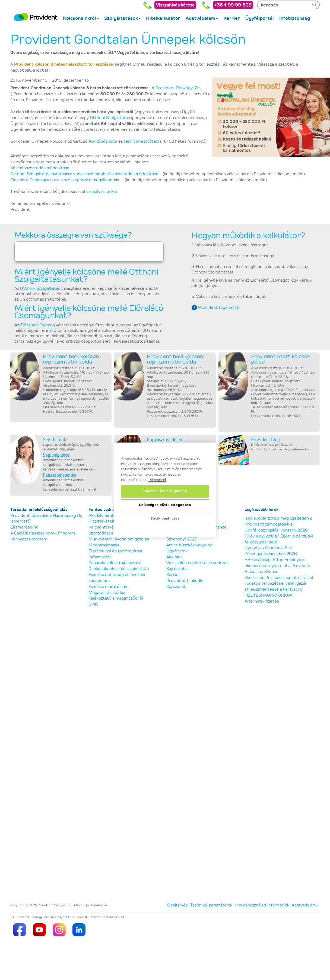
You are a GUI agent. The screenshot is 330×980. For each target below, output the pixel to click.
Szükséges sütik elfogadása (165, 505)
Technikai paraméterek (211, 905)
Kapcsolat (176, 587)
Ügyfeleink (177, 551)
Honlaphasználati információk (262, 905)
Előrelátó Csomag (37, 325)
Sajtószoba (177, 569)
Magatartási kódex (107, 593)
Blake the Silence (261, 572)
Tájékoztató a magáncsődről (116, 598)
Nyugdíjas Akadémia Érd (268, 548)
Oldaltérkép (177, 905)
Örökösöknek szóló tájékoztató (119, 569)
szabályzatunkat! (102, 192)
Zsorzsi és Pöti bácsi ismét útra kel (279, 578)
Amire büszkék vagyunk (189, 545)
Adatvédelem (305, 905)
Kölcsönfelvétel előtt (109, 527)
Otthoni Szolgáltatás (110, 118)
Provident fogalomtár (219, 308)
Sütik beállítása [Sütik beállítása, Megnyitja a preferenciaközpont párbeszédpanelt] (165, 519)
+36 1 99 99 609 (233, 5)
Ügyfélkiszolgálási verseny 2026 (276, 530)
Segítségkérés (56, 455)
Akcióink (174, 557)
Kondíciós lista (103, 141)
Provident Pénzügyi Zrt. (179, 88)
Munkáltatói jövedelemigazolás (119, 539)
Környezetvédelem (29, 539)
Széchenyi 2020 (182, 539)
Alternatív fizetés (262, 601)
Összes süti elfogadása (165, 491)
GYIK (93, 604)
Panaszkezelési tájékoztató (115, 563)
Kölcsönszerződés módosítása (40, 168)
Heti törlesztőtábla (143, 141)
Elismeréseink (24, 527)
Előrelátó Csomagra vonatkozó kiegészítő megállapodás (65, 180)
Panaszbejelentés (59, 475)
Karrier (173, 575)
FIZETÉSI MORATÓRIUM (268, 595)
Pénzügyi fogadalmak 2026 (271, 554)
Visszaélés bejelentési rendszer (197, 563)
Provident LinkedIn (185, 581)
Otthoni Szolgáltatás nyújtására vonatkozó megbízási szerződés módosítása (84, 174)
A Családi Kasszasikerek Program (43, 533)
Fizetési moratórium (108, 587)
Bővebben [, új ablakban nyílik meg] (157, 480)
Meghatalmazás (104, 545)
